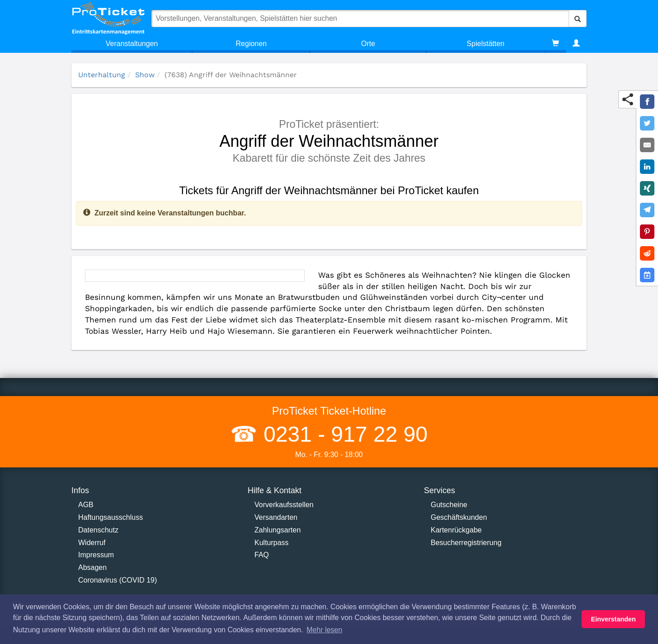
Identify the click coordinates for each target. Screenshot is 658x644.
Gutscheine (449, 505)
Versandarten (276, 517)
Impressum (96, 555)
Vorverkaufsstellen (284, 505)
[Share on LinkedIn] (647, 167)
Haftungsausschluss (110, 517)
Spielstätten (486, 44)
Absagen (92, 567)
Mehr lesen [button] (324, 630)
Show (145, 75)
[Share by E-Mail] (647, 145)
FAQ (262, 555)
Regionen (251, 44)
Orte (368, 44)
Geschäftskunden (459, 517)
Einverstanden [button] (613, 619)
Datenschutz (98, 530)
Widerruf (92, 543)
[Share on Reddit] (647, 253)
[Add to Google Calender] (647, 275)
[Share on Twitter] (647, 123)
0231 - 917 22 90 (343, 434)
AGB (86, 505)
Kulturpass (272, 543)
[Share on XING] (647, 188)
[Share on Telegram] (647, 210)
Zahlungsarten (277, 530)
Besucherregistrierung (466, 543)
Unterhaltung (102, 75)
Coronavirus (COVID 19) (117, 580)
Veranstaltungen (132, 44)
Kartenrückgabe (456, 530)
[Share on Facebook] (647, 102)
